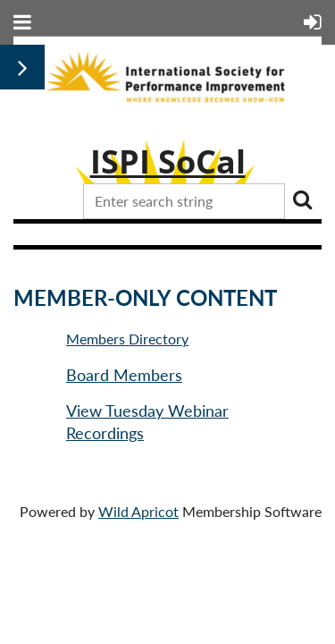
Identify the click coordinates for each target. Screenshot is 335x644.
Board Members (124, 375)
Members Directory (127, 339)
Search (302, 199)
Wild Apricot (138, 511)
